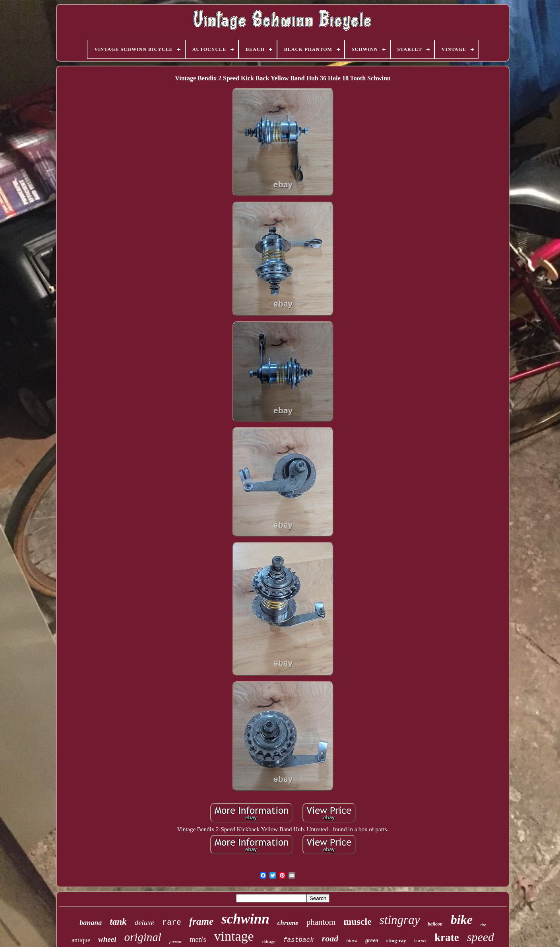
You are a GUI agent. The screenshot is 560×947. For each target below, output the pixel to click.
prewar (175, 941)
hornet (420, 941)
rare (172, 923)
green (372, 940)
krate (447, 937)
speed (481, 937)
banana (91, 923)
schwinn (245, 919)
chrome (288, 923)
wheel (107, 939)
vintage (234, 936)
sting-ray (396, 940)
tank (118, 922)
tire (483, 925)
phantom (321, 922)
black (352, 940)
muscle (358, 922)
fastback (299, 940)
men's (198, 939)
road (330, 938)
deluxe (144, 923)
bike (462, 920)
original (142, 937)
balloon (435, 924)
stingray (400, 920)
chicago (269, 941)
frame (201, 921)
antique (81, 940)
